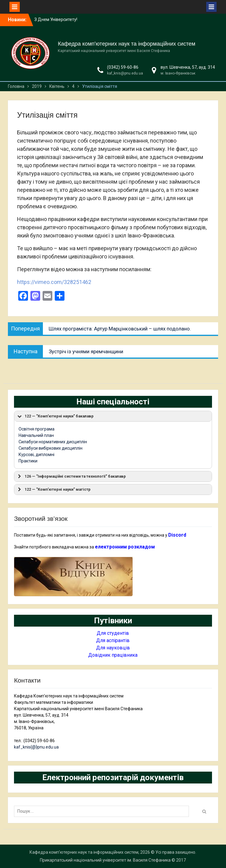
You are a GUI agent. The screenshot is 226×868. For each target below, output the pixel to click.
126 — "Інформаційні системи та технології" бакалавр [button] (71, 476)
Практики (28, 461)
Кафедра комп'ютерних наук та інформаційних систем (127, 44)
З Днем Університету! (56, 19)
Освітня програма (37, 429)
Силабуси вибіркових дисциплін (50, 448)
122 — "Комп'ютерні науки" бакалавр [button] (55, 416)
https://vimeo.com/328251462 (54, 282)
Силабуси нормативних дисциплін (53, 442)
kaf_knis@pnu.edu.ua (125, 73)
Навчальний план (36, 435)
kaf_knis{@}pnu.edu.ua (36, 747)
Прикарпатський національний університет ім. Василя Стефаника (105, 860)
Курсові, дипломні (37, 455)
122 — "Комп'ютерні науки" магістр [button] (54, 489)
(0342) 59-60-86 (123, 67)
